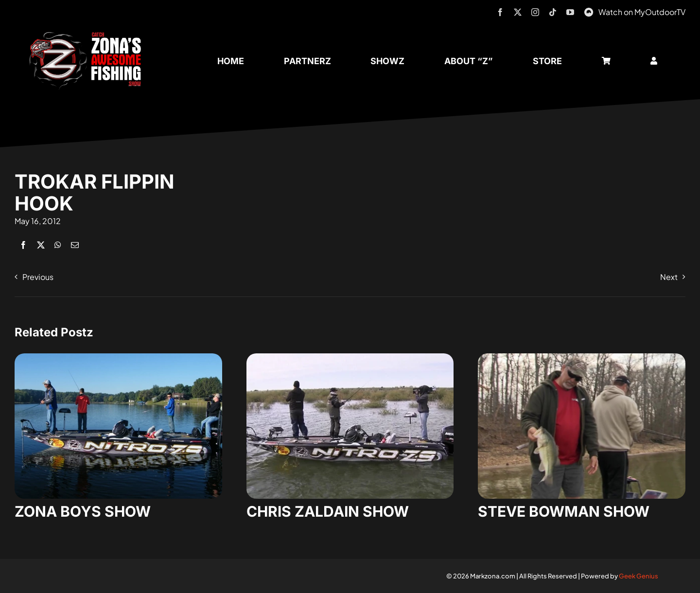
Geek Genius (639, 576)
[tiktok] (553, 12)
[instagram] (535, 12)
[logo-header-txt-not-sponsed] (88, 35)
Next (669, 277)
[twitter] (518, 12)
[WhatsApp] (58, 245)
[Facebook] (23, 245)
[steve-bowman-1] (582, 357)
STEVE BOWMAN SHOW (564, 511)
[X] (41, 245)
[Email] (75, 245)
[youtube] (570, 12)
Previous (38, 277)
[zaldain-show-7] (350, 357)
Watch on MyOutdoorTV (642, 12)
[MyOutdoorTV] (589, 11)
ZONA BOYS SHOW (83, 511)
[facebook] (500, 12)
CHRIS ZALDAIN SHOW (328, 511)
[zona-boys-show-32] (118, 357)
